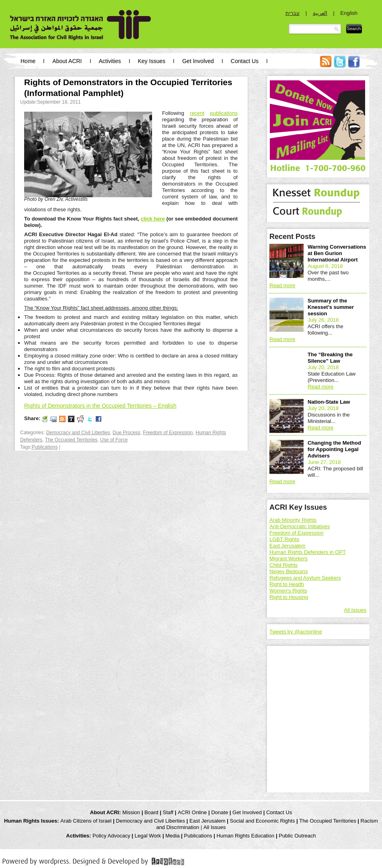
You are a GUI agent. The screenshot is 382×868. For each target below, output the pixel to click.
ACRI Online (192, 812)
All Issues (355, 610)
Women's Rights (288, 591)
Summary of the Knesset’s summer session (331, 307)
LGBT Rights (284, 539)
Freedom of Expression (168, 433)
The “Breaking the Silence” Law (330, 358)
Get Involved (198, 61)
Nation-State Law (329, 402)
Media (172, 836)
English (349, 13)
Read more (282, 285)
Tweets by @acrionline (296, 632)
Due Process (126, 433)
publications (224, 113)
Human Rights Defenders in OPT (308, 552)
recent (197, 113)
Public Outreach (297, 836)
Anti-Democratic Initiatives (300, 526)
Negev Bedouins (289, 571)
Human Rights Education (246, 836)
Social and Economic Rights (263, 821)
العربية (320, 13)
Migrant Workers (289, 559)
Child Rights (283, 565)
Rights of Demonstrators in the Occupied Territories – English (100, 406)
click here (153, 219)
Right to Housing (289, 597)
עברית (293, 13)
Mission (131, 812)
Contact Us (245, 61)
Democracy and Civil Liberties (78, 433)
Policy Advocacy (111, 836)
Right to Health (287, 584)
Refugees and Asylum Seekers (305, 578)
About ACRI (67, 61)
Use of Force (114, 440)
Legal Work (148, 836)
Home (28, 61)
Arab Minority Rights (293, 520)
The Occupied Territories (71, 440)
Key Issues (152, 61)
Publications (45, 447)
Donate (220, 812)
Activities (110, 61)
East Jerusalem (288, 546)
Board (151, 812)
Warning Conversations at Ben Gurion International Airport (337, 253)
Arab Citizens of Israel (86, 821)
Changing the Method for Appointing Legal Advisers (334, 449)
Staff (168, 812)
